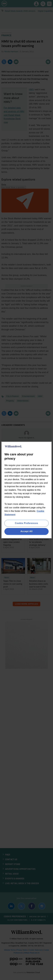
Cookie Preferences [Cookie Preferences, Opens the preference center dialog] (27, 523)
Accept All (27, 531)
